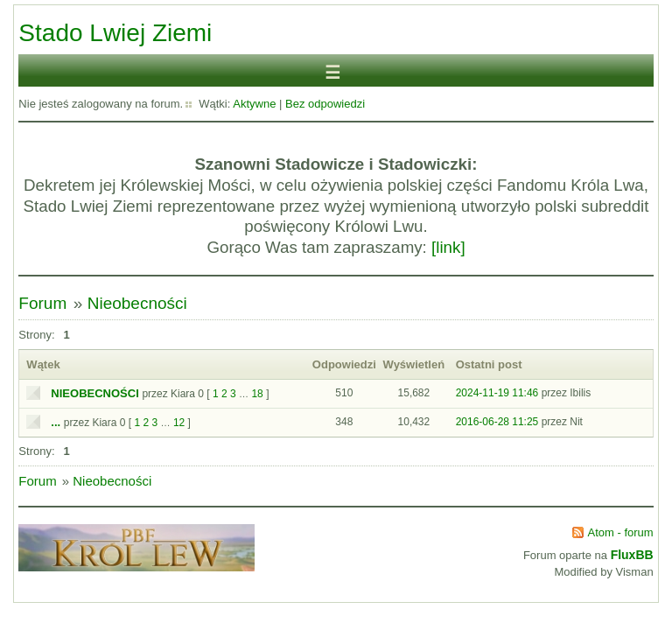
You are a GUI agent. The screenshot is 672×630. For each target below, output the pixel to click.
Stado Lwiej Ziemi (115, 33)
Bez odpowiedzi (325, 104)
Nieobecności (137, 303)
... (56, 422)
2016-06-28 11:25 (497, 422)
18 (257, 394)
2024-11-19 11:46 (497, 393)
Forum (42, 303)
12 (179, 423)
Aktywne (254, 104)
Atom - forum (621, 532)
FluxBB (632, 555)
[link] (448, 247)
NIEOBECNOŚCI (94, 393)
